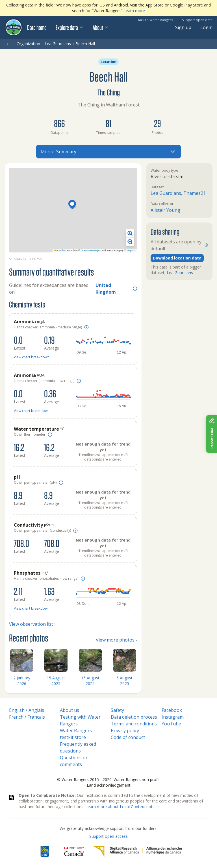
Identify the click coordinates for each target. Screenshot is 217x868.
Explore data (70, 27)
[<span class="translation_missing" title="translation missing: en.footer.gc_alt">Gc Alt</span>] (74, 852)
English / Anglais (27, 710)
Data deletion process (134, 717)
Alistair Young (165, 210)
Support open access (108, 836)
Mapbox (131, 250)
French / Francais (27, 717)
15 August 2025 (56, 681)
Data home (37, 27)
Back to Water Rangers (155, 20)
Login (206, 27)
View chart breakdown (32, 357)
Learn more (134, 11)
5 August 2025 (124, 681)
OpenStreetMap (90, 250)
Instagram (173, 717)
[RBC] (45, 852)
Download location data (177, 258)
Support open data (197, 20)
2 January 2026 (22, 681)
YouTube (171, 724)
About (101, 27)
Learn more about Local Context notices (122, 807)
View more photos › (116, 640)
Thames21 (195, 193)
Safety (117, 710)
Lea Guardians (58, 44)
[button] (73, 205)
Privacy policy (125, 730)
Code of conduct (128, 737)
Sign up (183, 27)
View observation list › (32, 624)
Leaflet (59, 250)
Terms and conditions (134, 724)
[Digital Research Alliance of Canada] (138, 852)
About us (70, 710)
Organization (28, 44)
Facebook (172, 710)
